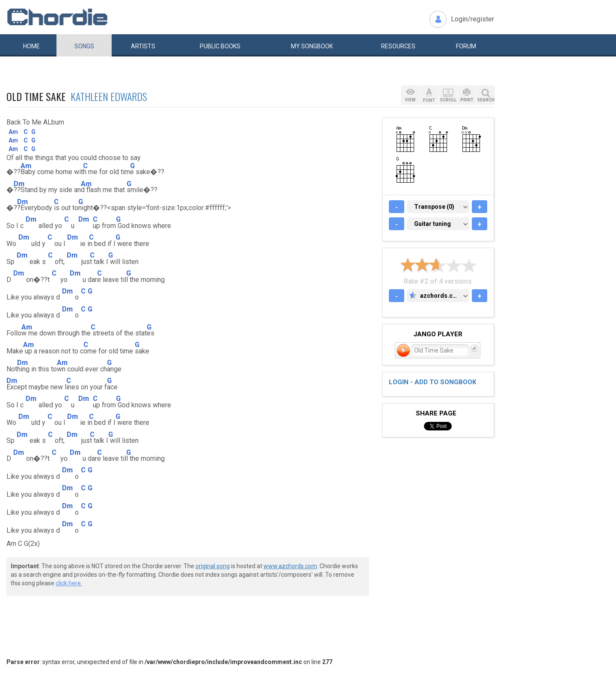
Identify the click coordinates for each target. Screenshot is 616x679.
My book (312, 46)
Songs (84, 46)
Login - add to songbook (432, 382)
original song (213, 566)
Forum (466, 46)
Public (220, 46)
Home (31, 46)
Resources (398, 46)
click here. (69, 583)
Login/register (472, 19)
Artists (143, 46)
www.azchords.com (290, 566)
